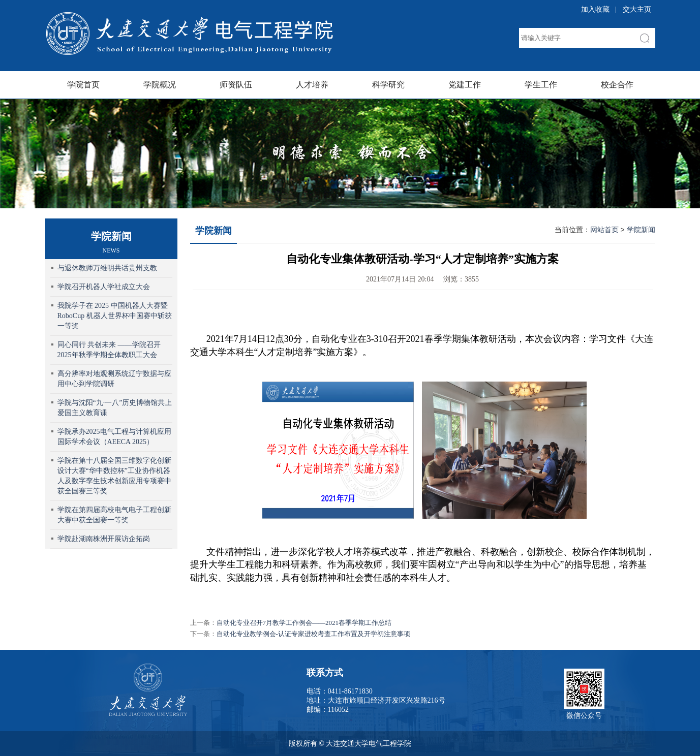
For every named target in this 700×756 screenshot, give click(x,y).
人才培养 (312, 85)
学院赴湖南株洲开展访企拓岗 (104, 539)
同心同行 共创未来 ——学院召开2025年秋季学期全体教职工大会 (109, 350)
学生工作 (541, 85)
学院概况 (160, 85)
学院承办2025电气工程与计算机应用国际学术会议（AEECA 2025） (114, 437)
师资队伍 (236, 85)
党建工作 (465, 85)
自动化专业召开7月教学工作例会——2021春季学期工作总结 (304, 623)
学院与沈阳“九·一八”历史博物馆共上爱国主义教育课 (115, 408)
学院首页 (83, 85)
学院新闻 (214, 231)
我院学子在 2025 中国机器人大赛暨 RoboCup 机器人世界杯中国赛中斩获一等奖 (115, 316)
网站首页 (604, 230)
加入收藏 (595, 9)
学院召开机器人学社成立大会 (104, 287)
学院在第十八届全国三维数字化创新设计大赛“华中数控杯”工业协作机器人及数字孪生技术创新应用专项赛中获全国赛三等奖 (114, 476)
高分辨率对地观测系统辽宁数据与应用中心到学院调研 (114, 379)
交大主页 (637, 9)
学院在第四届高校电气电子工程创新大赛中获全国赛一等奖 (114, 515)
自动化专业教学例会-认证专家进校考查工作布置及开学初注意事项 (313, 634)
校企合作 (617, 85)
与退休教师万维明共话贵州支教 (107, 268)
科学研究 (388, 85)
